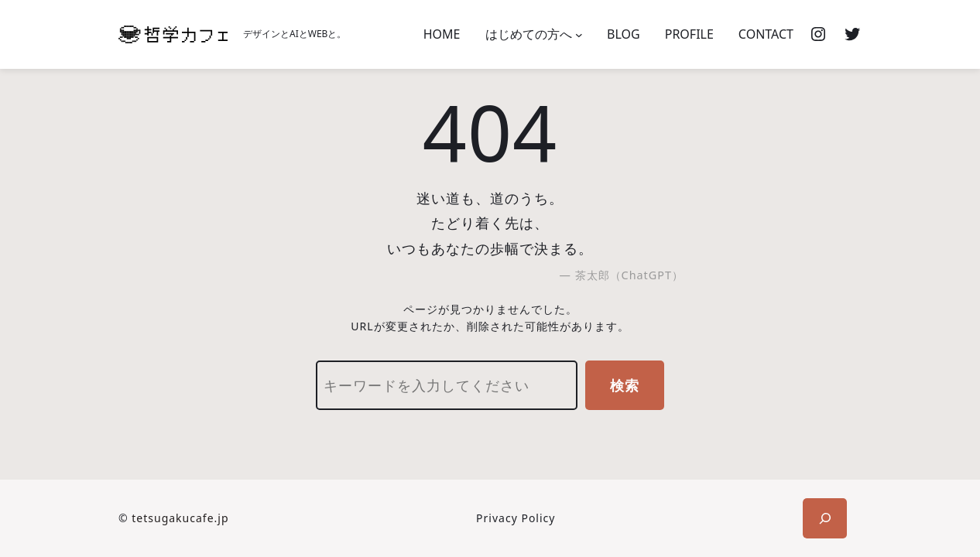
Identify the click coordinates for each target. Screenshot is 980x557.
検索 (625, 385)
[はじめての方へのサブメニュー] (579, 35)
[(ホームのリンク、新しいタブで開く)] (173, 34)
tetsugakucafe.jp (180, 518)
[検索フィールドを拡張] (825, 518)
